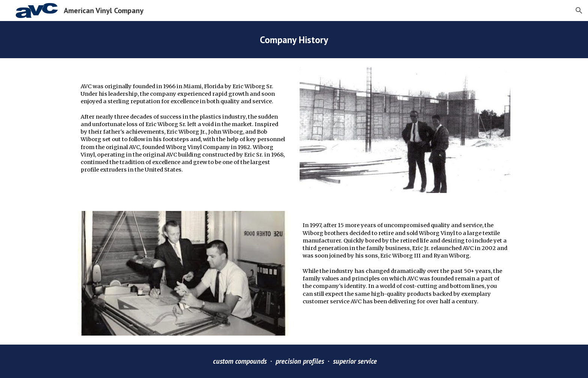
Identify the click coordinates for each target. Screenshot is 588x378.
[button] (579, 11)
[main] (294, 40)
